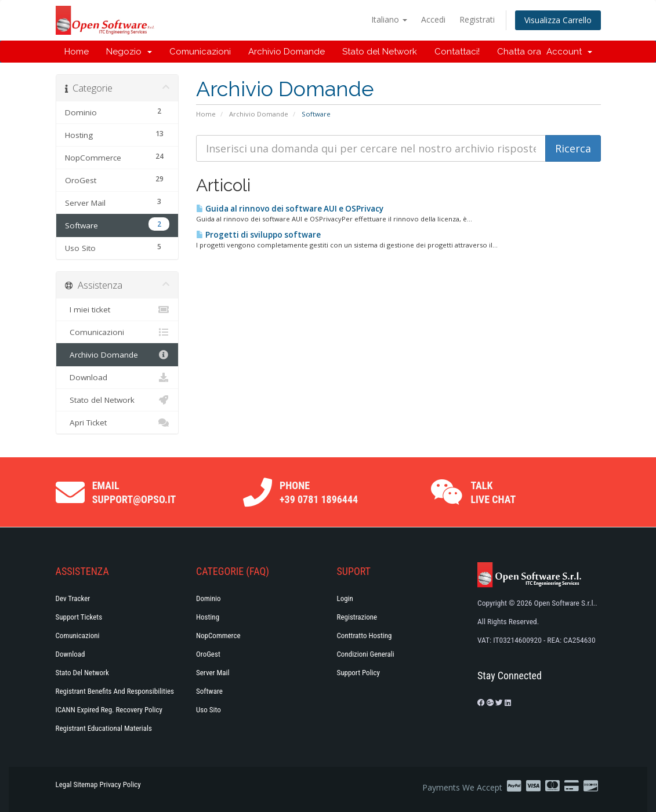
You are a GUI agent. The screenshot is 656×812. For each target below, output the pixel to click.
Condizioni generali (366, 654)
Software (209, 691)
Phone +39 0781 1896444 (319, 492)
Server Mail (213, 673)
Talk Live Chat (493, 492)
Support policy (359, 673)
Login (345, 598)
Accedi (433, 19)
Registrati (477, 19)
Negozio (129, 52)
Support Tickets (79, 617)
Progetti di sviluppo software (258, 235)
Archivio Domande (287, 52)
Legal (64, 784)
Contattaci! (457, 52)
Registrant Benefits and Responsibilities (115, 691)
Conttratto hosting (365, 636)
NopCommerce (218, 636)
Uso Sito (209, 710)
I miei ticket (117, 309)
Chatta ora (519, 52)
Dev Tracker (73, 598)
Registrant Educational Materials (104, 728)
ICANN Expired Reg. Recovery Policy (109, 710)
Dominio (209, 598)
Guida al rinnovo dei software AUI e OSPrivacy (290, 209)
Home (77, 52)
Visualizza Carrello (558, 20)
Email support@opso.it (134, 492)
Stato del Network (380, 52)
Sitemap (85, 784)
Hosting (208, 617)
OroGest (208, 654)
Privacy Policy (120, 784)
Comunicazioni (200, 52)
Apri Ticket (117, 423)
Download (117, 377)
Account (569, 52)
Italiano (389, 19)
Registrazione (357, 617)
